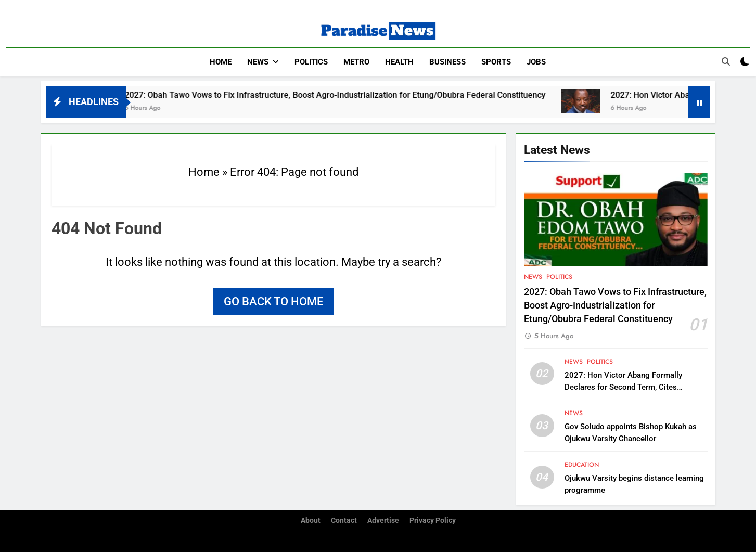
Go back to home (273, 301)
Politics (311, 62)
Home (221, 62)
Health (399, 62)
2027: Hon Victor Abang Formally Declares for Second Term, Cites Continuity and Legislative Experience (630, 387)
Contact (344, 521)
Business (447, 62)
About (311, 521)
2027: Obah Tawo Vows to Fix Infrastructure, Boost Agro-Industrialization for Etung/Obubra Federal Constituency (353, 95)
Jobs (536, 62)
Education (582, 465)
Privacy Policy (433, 521)
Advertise (383, 521)
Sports (496, 62)
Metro (356, 62)
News (258, 62)
